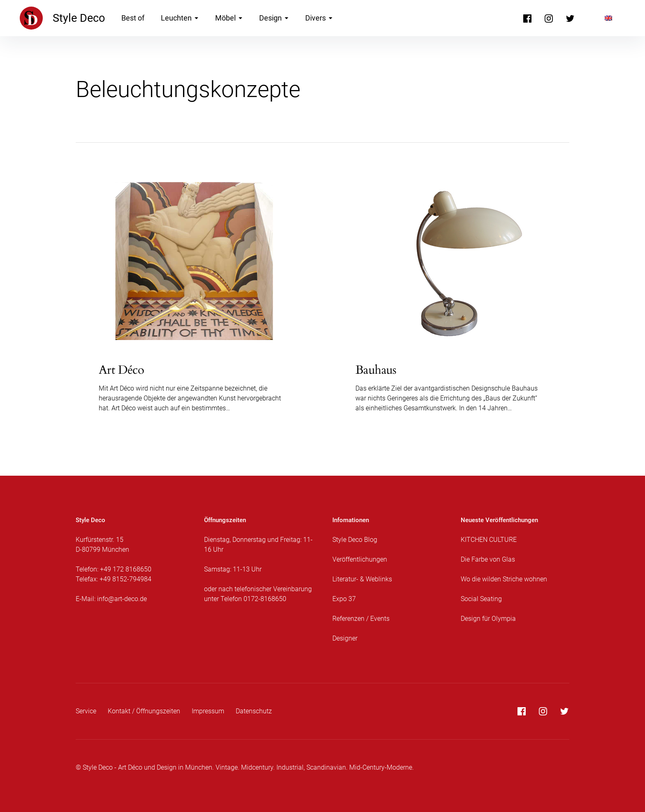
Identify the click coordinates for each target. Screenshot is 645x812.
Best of (133, 18)
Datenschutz (254, 711)
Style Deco (79, 18)
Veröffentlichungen (360, 559)
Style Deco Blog (355, 540)
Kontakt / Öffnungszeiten (144, 711)
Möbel (229, 18)
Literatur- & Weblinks (362, 579)
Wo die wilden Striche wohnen (504, 579)
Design (274, 18)
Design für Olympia (488, 619)
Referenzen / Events (361, 619)
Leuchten (180, 18)
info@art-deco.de (122, 599)
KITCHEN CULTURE (489, 540)
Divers (319, 18)
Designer (345, 638)
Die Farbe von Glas (488, 559)
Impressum (208, 711)
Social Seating (481, 599)
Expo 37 (344, 599)
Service (86, 711)
